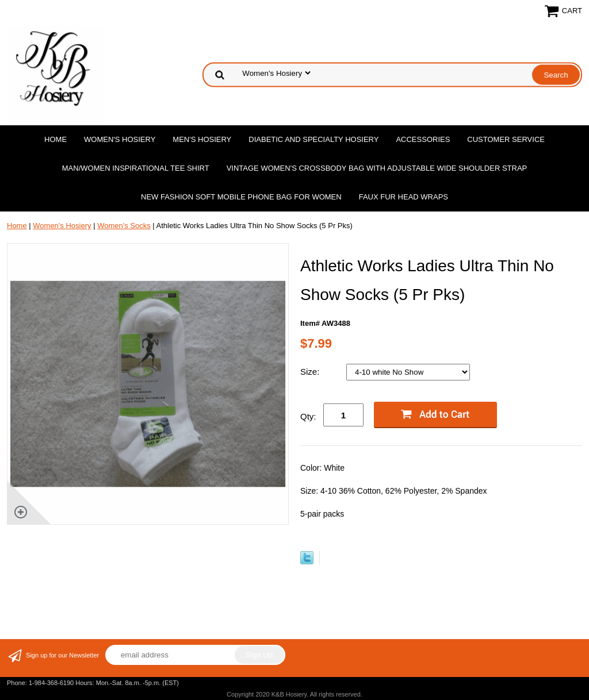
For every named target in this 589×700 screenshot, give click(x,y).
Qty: (308, 416)
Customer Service (506, 139)
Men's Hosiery (202, 139)
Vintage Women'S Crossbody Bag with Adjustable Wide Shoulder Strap (377, 168)
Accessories (423, 139)
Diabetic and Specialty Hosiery (313, 139)
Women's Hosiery (120, 139)
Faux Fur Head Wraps (403, 197)
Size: (311, 372)
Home (56, 139)
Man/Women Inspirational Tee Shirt (136, 168)
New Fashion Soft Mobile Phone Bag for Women (241, 197)
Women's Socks (124, 226)
